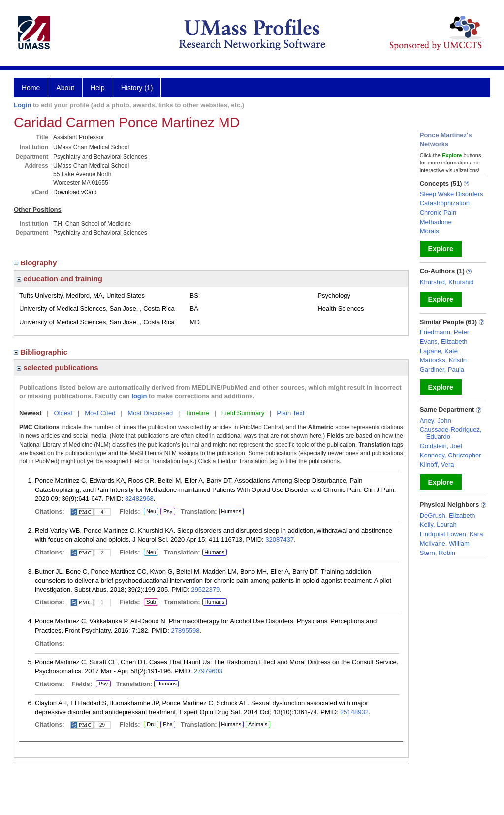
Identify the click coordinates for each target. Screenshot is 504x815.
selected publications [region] (58, 368)
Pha (168, 725)
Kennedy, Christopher (451, 455)
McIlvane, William (445, 543)
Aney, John (436, 420)
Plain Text (290, 413)
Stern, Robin (438, 553)
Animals (258, 724)
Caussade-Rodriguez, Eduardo (451, 433)
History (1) (137, 88)
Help (98, 88)
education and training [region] (60, 278)
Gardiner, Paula (442, 370)
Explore (441, 249)
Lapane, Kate (439, 351)
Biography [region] (36, 263)
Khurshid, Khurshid (447, 282)
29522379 (205, 590)
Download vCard (75, 192)
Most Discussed (150, 413)
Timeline (197, 413)
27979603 (208, 671)
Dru (151, 725)
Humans (231, 511)
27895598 (186, 631)
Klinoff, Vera (437, 465)
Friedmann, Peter (444, 332)
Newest (31, 413)
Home (31, 88)
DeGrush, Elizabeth (448, 515)
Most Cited (100, 413)
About (65, 88)
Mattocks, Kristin (443, 360)
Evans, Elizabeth (444, 342)
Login (22, 105)
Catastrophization (445, 203)
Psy (168, 512)
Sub (151, 602)
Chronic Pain (438, 212)
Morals (429, 231)
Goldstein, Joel (441, 446)
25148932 (354, 712)
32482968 (139, 499)
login (139, 396)
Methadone (436, 222)
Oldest (63, 413)
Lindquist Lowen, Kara (452, 534)
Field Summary (243, 413)
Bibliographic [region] (42, 352)
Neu (150, 512)
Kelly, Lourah (438, 525)
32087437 (280, 539)
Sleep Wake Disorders (452, 194)
